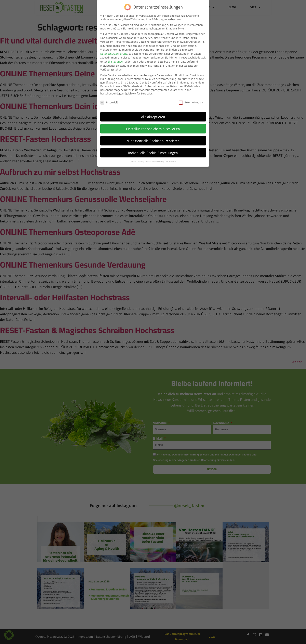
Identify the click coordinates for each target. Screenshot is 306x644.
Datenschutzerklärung (114, 53)
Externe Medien (191, 102)
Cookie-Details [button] (136, 161)
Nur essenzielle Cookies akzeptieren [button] (153, 140)
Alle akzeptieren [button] (153, 117)
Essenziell (109, 102)
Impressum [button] (171, 161)
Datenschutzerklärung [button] (155, 161)
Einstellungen (116, 61)
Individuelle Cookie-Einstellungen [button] (153, 152)
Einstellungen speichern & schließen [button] (153, 128)
